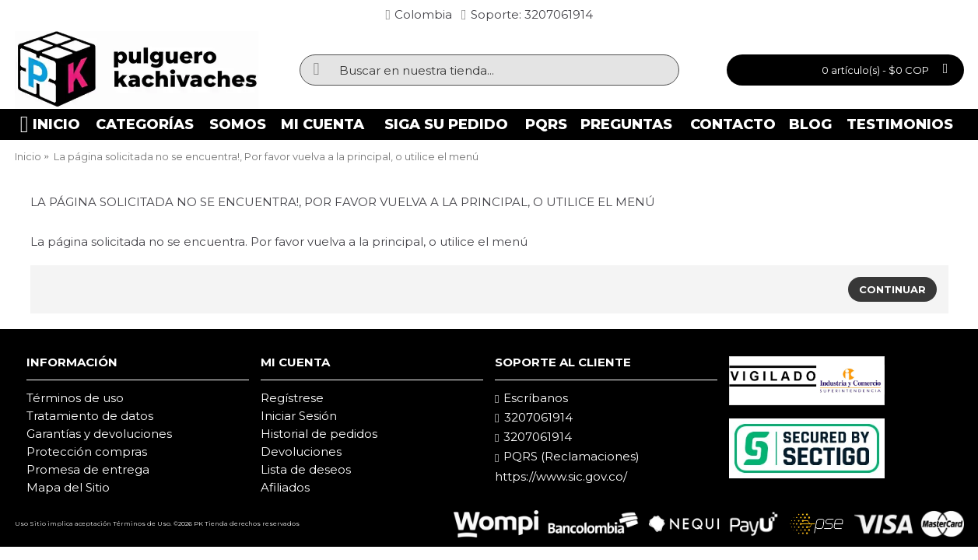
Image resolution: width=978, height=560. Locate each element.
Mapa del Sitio (68, 487)
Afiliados (285, 487)
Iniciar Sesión (299, 416)
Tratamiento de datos (90, 416)
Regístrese (292, 398)
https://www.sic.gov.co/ (561, 476)
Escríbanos (531, 398)
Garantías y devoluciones (99, 434)
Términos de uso (75, 398)
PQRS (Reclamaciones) (567, 457)
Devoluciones (301, 451)
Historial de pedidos (319, 434)
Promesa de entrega (88, 469)
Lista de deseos (306, 469)
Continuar (892, 289)
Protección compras (87, 451)
